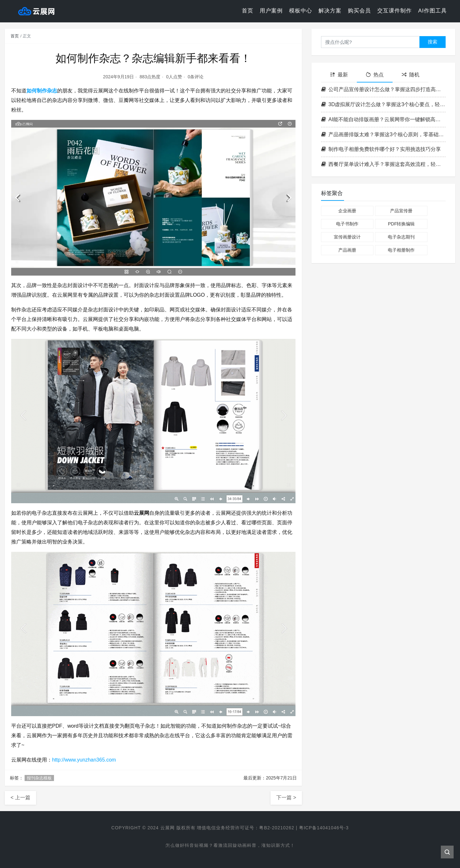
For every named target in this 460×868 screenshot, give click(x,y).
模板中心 (301, 11)
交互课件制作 (395, 11)
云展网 (167, 828)
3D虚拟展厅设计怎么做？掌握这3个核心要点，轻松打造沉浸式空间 (383, 104)
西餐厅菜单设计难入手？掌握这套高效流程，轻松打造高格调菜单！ (383, 164)
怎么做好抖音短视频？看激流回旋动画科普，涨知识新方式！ (230, 846)
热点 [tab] (375, 75)
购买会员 (359, 11)
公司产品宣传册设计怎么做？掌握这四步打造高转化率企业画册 (383, 89)
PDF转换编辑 (401, 224)
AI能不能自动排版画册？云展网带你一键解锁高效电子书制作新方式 (383, 119)
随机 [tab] (410, 75)
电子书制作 (347, 224)
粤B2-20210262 (277, 828)
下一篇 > (286, 798)
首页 (248, 11)
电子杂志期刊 (401, 237)
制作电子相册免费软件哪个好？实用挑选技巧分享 (381, 149)
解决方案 (330, 11)
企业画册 (347, 211)
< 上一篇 (20, 798)
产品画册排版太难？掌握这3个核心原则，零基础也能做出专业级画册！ (383, 134)
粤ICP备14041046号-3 (324, 828)
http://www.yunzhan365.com (84, 760)
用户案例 (271, 11)
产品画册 (347, 250)
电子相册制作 (401, 250)
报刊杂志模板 (39, 778)
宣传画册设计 (347, 237)
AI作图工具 (433, 11)
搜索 (433, 42)
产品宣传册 (401, 211)
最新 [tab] (339, 75)
